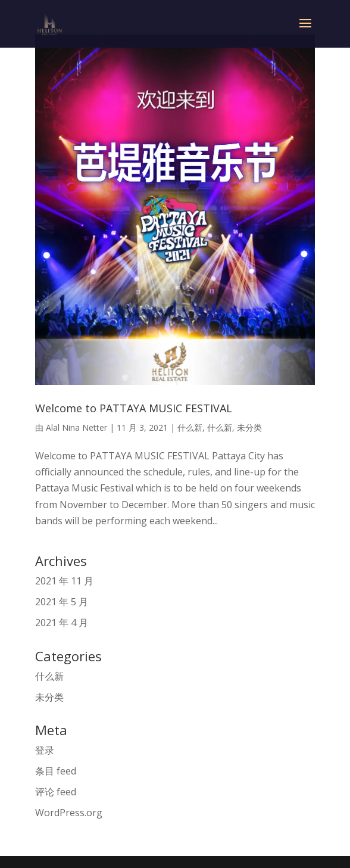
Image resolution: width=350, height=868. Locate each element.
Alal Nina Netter (76, 427)
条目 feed (56, 771)
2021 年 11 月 (64, 581)
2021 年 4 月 (62, 623)
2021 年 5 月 (62, 602)
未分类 (249, 427)
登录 (45, 750)
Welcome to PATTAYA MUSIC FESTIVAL (134, 408)
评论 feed (56, 792)
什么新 (190, 427)
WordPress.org (69, 813)
